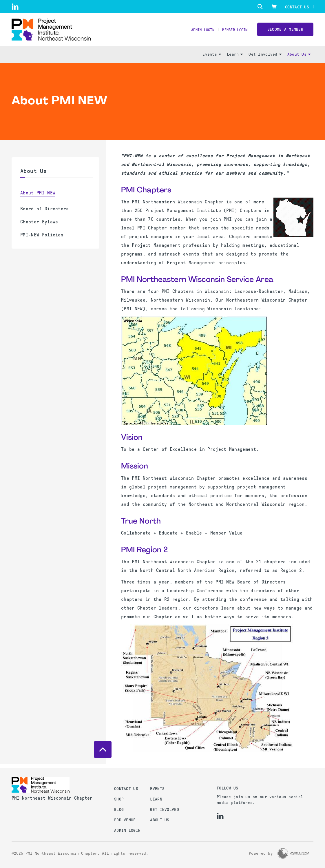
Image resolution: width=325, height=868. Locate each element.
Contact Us (297, 7)
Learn (235, 58)
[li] (15, 7)
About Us (299, 58)
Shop (119, 799)
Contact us (126, 789)
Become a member (285, 31)
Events (212, 58)
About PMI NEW (38, 197)
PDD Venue (125, 820)
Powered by (261, 853)
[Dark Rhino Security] (293, 853)
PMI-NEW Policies (42, 239)
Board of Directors (45, 213)
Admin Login (197, 32)
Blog (119, 810)
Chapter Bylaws (39, 226)
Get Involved (265, 58)
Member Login (233, 32)
